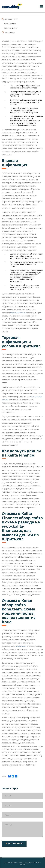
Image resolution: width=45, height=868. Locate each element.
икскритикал (21, 646)
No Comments (8, 32)
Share (4, 776)
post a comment (14, 844)
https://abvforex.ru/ (19, 313)
